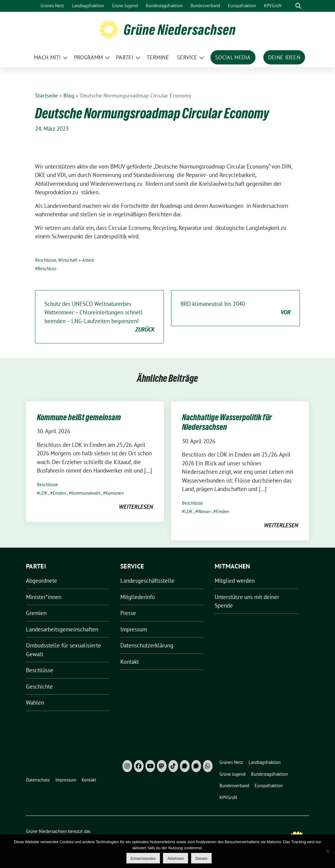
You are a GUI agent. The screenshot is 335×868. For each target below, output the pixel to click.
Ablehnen (176, 858)
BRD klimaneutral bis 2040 (236, 308)
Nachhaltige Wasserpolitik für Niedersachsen (227, 422)
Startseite (46, 95)
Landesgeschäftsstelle (147, 581)
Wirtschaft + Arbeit (76, 260)
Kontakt (130, 662)
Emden (59, 493)
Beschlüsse (46, 260)
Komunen (115, 493)
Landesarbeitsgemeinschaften (62, 629)
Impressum (134, 629)
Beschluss (47, 269)
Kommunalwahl (86, 493)
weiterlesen (136, 507)
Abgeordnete (42, 581)
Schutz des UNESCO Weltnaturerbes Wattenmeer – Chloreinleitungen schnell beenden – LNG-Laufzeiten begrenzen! (99, 317)
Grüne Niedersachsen (180, 30)
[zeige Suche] (298, 6)
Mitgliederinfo (138, 597)
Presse (128, 613)
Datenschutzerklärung (147, 645)
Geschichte (39, 686)
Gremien (36, 613)
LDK (43, 493)
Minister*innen (44, 597)
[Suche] (290, 6)
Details (201, 858)
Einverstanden (143, 858)
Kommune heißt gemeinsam (79, 417)
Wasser (204, 511)
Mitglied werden (235, 581)
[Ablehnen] (327, 851)
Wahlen (35, 703)
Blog (69, 95)
